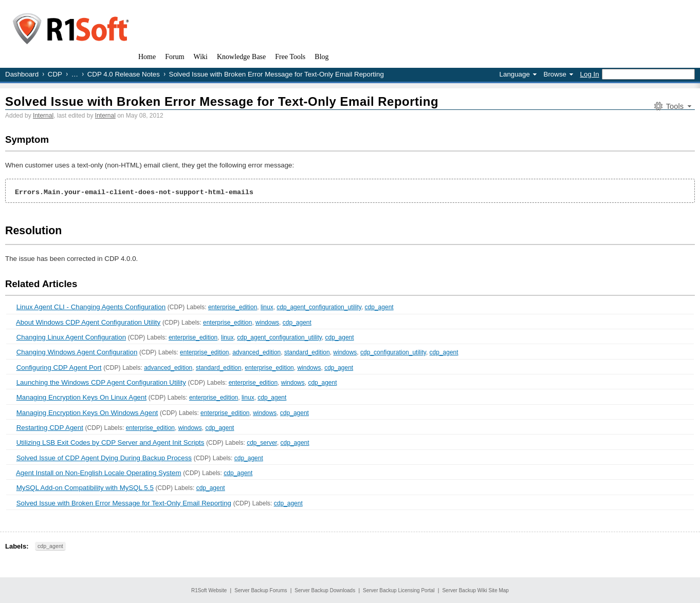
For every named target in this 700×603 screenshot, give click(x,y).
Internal (43, 116)
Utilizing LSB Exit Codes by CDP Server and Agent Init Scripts (110, 442)
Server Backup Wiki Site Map (475, 590)
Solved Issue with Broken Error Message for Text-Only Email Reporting (222, 101)
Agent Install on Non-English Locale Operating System (99, 473)
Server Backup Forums (261, 590)
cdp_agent (379, 307)
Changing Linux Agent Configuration (71, 337)
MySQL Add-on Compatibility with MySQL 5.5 (85, 488)
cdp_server (262, 443)
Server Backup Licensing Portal (399, 590)
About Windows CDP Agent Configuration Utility (88, 322)
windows (267, 323)
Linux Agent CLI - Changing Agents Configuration (91, 307)
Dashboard (22, 74)
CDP (55, 74)
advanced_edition (256, 352)
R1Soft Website (209, 590)
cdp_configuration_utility (393, 352)
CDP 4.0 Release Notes (124, 74)
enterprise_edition (233, 307)
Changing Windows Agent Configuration (77, 352)
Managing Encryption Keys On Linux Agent (81, 397)
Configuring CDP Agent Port (59, 368)
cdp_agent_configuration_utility (319, 307)
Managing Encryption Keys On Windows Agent (87, 413)
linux (267, 307)
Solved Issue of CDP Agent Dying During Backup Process (104, 458)
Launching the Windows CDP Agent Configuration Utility (101, 382)
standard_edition (307, 352)
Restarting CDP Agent (50, 428)
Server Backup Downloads (325, 590)
